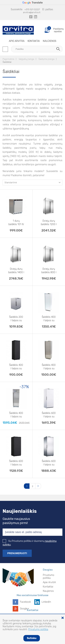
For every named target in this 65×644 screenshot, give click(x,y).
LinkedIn (46, 602)
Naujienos (50, 41)
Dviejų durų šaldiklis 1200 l (49, 223)
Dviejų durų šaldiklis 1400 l (16, 271)
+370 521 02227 (32, 9)
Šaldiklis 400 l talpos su (49, 319)
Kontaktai (34, 41)
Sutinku (32, 638)
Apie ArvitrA (17, 41)
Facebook (25, 602)
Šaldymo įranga (46, 59)
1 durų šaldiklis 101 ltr (16, 223)
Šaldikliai (7, 62)
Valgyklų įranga (26, 59)
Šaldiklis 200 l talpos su (16, 319)
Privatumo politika (49, 577)
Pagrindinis (8, 59)
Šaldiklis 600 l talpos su (49, 415)
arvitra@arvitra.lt (32, 12)
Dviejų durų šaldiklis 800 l (49, 271)
